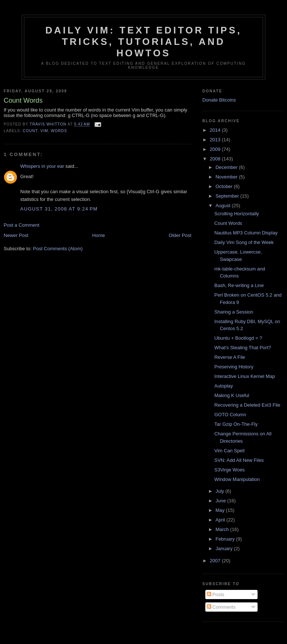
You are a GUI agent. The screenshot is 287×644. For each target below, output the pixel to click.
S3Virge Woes (229, 470)
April (221, 520)
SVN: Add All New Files (239, 460)
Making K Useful (232, 395)
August (224, 206)
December (227, 167)
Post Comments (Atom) (58, 249)
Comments (221, 607)
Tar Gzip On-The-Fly (236, 424)
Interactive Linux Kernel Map (245, 376)
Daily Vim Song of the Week (244, 242)
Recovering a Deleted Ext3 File (247, 405)
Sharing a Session (234, 312)
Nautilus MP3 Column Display (246, 233)
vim (44, 131)
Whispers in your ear (42, 166)
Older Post (180, 235)
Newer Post (16, 235)
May (221, 510)
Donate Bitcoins (219, 100)
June (222, 501)
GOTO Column (230, 415)
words (59, 131)
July (221, 491)
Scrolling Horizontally (236, 214)
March (223, 529)
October (225, 186)
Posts (216, 595)
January (225, 549)
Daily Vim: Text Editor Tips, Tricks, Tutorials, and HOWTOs (143, 42)
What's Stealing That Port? (242, 348)
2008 (216, 159)
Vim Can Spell (229, 451)
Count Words (228, 223)
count (30, 131)
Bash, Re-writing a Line (239, 285)
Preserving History (234, 367)
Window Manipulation (237, 479)
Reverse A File (230, 357)
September (228, 196)
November (227, 177)
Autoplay (224, 386)
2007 (216, 561)
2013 (216, 140)
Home (99, 235)
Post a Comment (22, 225)
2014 (216, 130)
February (226, 539)
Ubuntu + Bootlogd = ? (238, 338)
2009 (216, 149)
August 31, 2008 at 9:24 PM (59, 209)
